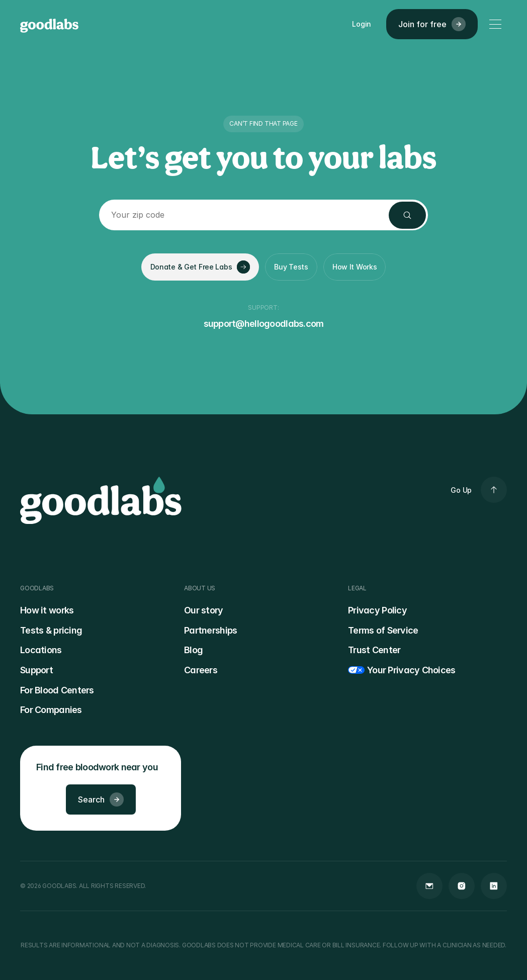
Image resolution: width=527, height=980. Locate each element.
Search (101, 799)
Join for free (432, 24)
